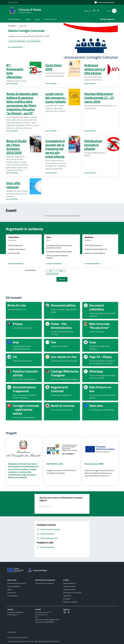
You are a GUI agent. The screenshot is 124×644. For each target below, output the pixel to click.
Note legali (67, 599)
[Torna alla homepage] (38, 570)
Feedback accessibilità (70, 602)
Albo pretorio (11, 593)
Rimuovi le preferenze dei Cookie (17, 637)
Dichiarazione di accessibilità (72, 593)
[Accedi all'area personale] (105, 2)
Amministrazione (14, 19)
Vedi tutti (62, 279)
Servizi (37, 19)
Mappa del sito (12, 632)
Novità (28, 19)
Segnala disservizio (69, 583)
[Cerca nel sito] (114, 11)
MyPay (10, 589)
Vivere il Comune (50, 19)
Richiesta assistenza (14, 586)
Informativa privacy (69, 586)
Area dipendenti (12, 596)
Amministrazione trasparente (45, 583)
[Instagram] (93, 11)
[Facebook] (97, 11)
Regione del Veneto (13, 2)
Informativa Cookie (69, 589)
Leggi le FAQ (67, 596)
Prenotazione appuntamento (17, 583)
